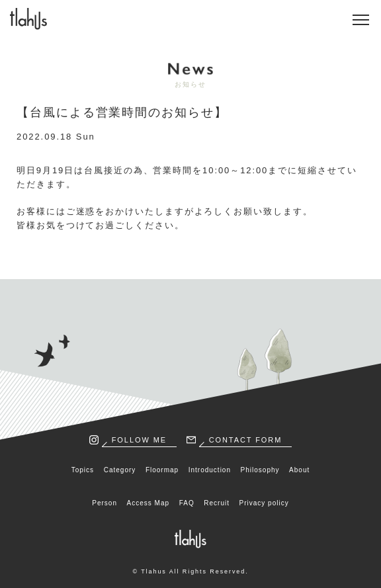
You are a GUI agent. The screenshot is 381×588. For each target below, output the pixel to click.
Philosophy (260, 470)
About (299, 470)
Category (120, 470)
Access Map (148, 503)
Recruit (217, 503)
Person (105, 503)
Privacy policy (264, 503)
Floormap (162, 470)
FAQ (187, 503)
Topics (83, 470)
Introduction (210, 470)
